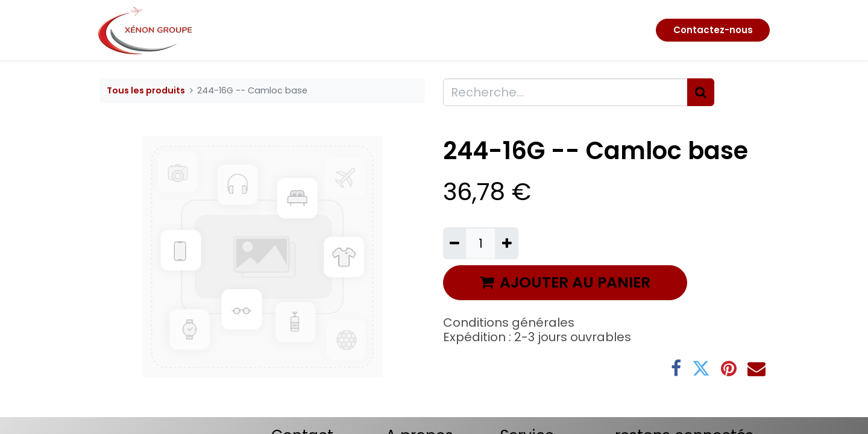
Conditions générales (509, 322)
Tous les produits (146, 90)
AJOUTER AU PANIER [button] (565, 282)
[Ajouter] (506, 243)
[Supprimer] (454, 243)
